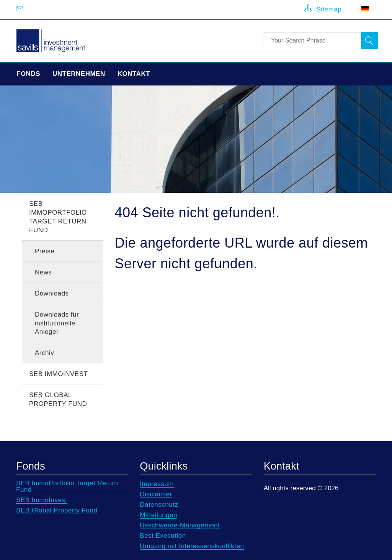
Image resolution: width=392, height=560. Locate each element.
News (43, 272)
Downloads (52, 293)
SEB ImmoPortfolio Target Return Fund (58, 217)
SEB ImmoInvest (58, 374)
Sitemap (323, 9)
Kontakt (134, 74)
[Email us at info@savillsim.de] (28, 10)
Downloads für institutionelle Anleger (57, 323)
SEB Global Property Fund (58, 399)
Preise (45, 251)
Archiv (44, 353)
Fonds (28, 74)
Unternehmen (79, 74)
